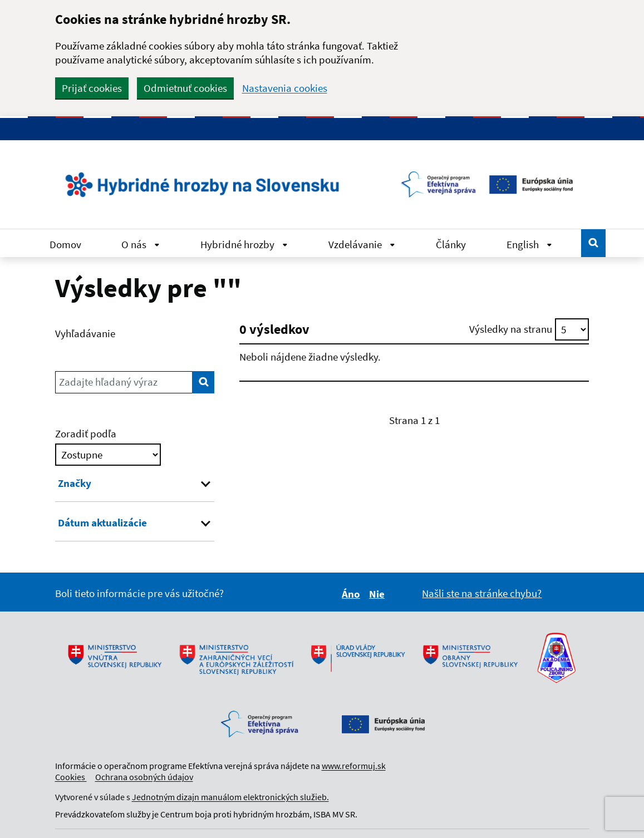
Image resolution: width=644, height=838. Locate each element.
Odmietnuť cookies (185, 88)
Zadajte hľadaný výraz (108, 382)
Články (451, 244)
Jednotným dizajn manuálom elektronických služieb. (230, 797)
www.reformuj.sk (354, 766)
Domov (65, 244)
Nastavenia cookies (285, 88)
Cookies (71, 777)
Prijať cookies (92, 88)
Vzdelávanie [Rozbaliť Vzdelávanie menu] (362, 244)
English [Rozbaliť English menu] (529, 244)
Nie (378, 594)
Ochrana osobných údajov (144, 777)
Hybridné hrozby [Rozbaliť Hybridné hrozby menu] (244, 244)
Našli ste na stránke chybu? (482, 593)
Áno (353, 594)
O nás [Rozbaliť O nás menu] (141, 244)
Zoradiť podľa (86, 433)
